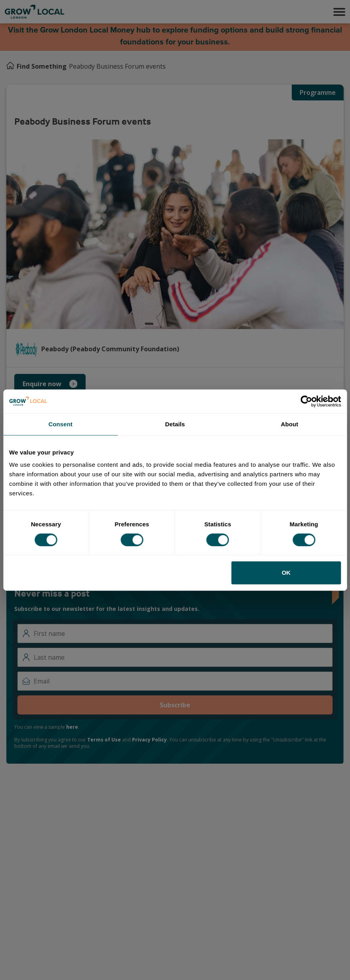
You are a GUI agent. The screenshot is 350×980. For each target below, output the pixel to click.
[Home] (10, 66)
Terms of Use (104, 740)
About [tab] (290, 424)
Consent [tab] (60, 424)
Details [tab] (175, 424)
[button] (339, 12)
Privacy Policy (149, 740)
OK (286, 573)
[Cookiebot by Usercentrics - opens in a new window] (306, 401)
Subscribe (175, 705)
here (72, 727)
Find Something (42, 66)
